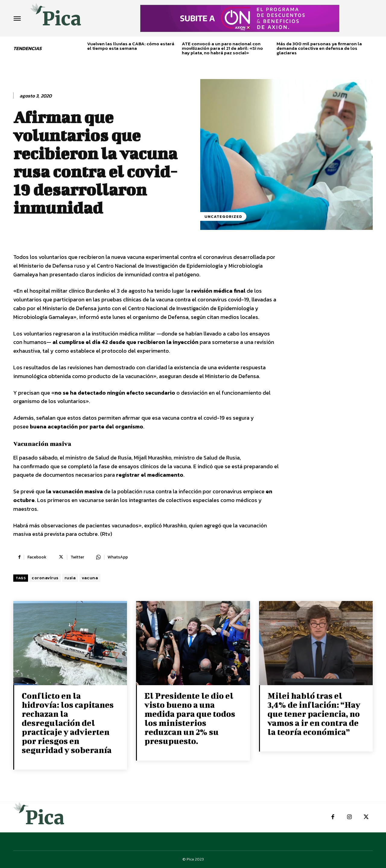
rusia (70, 578)
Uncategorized (223, 216)
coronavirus (45, 578)
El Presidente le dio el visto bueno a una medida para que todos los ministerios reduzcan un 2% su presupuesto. (190, 718)
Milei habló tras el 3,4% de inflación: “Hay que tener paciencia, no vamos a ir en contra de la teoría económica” (314, 714)
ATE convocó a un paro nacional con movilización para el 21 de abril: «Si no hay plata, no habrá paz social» (222, 48)
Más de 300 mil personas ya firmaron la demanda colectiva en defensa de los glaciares (319, 48)
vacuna (90, 578)
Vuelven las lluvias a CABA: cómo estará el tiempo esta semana (131, 46)
